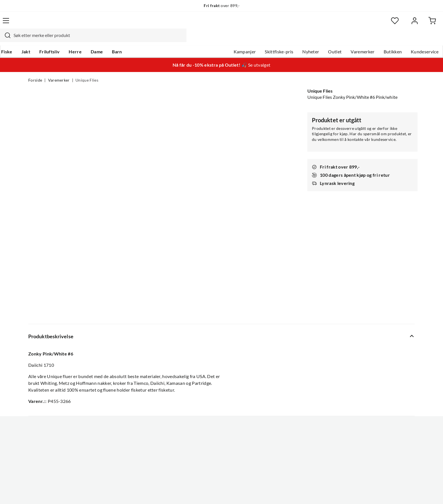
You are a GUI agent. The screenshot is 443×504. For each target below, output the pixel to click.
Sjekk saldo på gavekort (52, 377)
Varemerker (334, 40)
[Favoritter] (360, 24)
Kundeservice (396, 40)
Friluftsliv (77, 40)
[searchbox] (221, 24)
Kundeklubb (202, 413)
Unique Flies (87, 69)
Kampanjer (217, 40)
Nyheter (282, 40)
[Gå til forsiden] (55, 24)
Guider (35, 359)
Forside (35, 69)
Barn (144, 40)
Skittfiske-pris (251, 40)
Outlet (307, 40)
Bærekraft (200, 395)
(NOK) (40, 492)
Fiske (34, 40)
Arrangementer (205, 377)
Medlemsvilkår (204, 422)
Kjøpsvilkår (383, 492)
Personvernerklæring (346, 492)
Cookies (407, 492)
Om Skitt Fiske (204, 350)
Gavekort (118, 359)
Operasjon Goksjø (208, 386)
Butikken (365, 40)
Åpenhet (198, 404)
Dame (124, 40)
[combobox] (215, 24)
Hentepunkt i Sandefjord (53, 368)
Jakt (53, 40)
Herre (102, 40)
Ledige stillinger (205, 359)
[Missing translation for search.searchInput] (127, 24)
